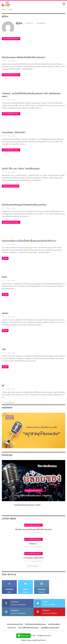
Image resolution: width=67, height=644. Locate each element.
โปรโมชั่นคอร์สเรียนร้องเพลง (34, 491)
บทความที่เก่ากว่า (9, 403)
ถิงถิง (4, 277)
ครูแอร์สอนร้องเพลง (39, 640)
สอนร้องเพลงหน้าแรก (15, 624)
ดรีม (4, 349)
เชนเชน (5, 313)
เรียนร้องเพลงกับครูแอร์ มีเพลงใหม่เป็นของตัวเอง (24, 205)
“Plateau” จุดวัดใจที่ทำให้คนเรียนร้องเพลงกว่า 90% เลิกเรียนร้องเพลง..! (31, 95)
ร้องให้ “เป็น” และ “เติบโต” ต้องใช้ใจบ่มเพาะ (21, 169)
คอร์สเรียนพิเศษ (54, 624)
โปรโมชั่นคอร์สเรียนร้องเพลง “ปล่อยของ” (33, 495)
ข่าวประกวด (12, 628)
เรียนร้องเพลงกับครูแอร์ (11, 186)
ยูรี (3, 385)
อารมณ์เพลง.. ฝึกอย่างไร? (14, 132)
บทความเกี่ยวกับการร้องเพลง (11, 39)
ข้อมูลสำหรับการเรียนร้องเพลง (11, 222)
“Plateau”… (33, 544)
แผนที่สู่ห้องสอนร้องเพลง (50, 628)
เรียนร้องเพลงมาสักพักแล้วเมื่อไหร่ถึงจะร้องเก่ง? (24, 57)
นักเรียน (5, 258)
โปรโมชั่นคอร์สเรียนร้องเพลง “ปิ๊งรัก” (27, 505)
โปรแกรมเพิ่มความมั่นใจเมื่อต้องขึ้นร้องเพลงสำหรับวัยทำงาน (29, 241)
